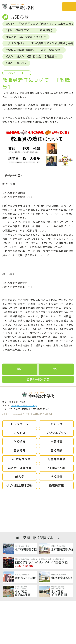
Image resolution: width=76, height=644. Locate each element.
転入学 (20, 477)
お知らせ (56, 424)
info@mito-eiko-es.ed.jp (24, 406)
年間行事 (56, 442)
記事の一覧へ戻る (16, 63)
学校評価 (56, 477)
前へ (20, 369)
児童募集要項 (56, 459)
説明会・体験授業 (20, 468)
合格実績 (56, 450)
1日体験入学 (56, 468)
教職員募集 (56, 485)
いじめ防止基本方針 (20, 485)
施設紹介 (20, 450)
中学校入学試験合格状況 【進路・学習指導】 (34, 50)
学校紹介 (20, 442)
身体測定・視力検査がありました (26, 37)
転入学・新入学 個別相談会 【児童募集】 (33, 57)
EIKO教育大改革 (20, 459)
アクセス (20, 433)
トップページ (20, 424)
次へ (56, 369)
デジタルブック (56, 433)
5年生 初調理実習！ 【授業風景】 (30, 30)
